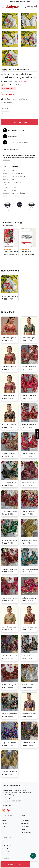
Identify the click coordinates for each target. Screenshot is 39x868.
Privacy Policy (25, 820)
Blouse (4, 843)
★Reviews (37, 434)
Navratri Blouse (7, 852)
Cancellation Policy (26, 832)
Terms (23, 829)
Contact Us (6, 823)
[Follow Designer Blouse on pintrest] (8, 810)
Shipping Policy (25, 823)
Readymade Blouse (8, 855)
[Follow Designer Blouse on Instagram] (4, 810)
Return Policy (25, 826)
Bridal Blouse (6, 858)
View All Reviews (8, 225)
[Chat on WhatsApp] (33, 856)
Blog (4, 826)
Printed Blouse (7, 849)
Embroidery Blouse (8, 846)
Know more (6, 160)
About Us (5, 820)
